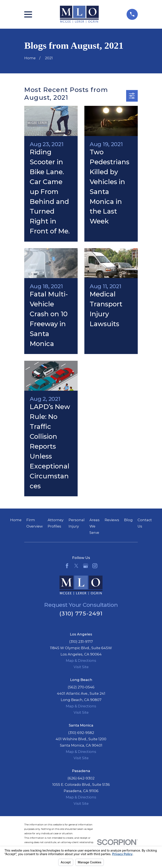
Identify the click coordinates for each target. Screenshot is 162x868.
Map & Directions (81, 661)
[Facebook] (67, 566)
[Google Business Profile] (86, 566)
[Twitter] (76, 566)
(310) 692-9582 (81, 733)
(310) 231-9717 (81, 642)
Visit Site (81, 667)
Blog (128, 520)
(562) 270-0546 (81, 687)
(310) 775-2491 (81, 613)
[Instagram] (95, 566)
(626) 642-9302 (81, 778)
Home (16, 520)
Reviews (112, 520)
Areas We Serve (94, 526)
